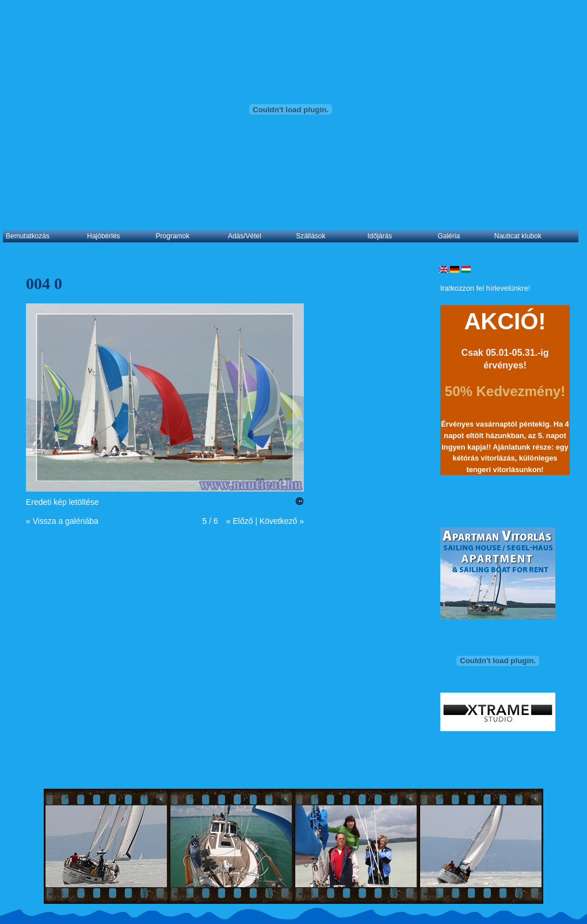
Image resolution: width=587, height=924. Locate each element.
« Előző (240, 521)
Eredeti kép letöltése (62, 502)
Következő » (282, 521)
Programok (173, 236)
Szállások (310, 236)
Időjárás (380, 236)
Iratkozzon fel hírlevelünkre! (485, 288)
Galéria (449, 236)
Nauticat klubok (518, 236)
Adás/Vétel (245, 236)
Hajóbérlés (103, 236)
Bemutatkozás (28, 236)
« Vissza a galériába (62, 521)
